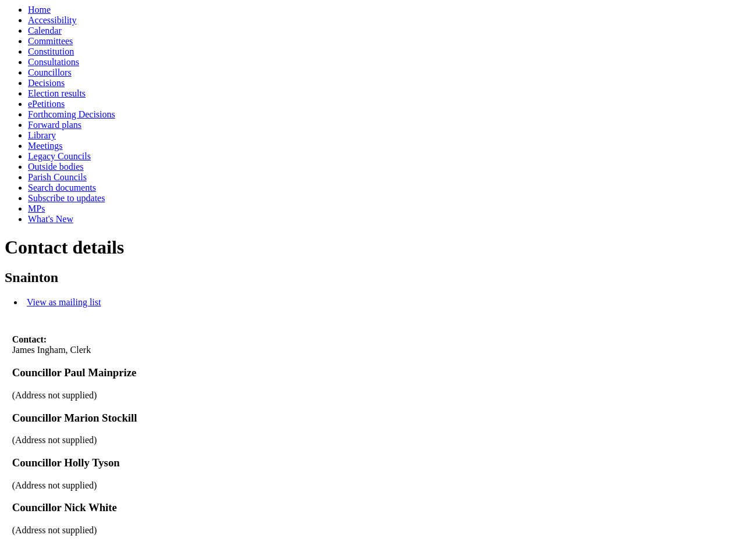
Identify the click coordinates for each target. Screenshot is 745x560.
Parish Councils (57, 177)
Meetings (45, 146)
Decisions (46, 83)
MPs (36, 208)
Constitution (51, 51)
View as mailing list (64, 302)
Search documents (62, 188)
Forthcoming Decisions (72, 114)
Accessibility (52, 20)
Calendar (45, 31)
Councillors (50, 72)
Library (42, 135)
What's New (51, 219)
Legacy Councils (59, 156)
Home (39, 10)
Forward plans (55, 125)
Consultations (54, 62)
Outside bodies (56, 167)
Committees (50, 41)
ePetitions (46, 104)
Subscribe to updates (66, 198)
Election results (57, 93)
